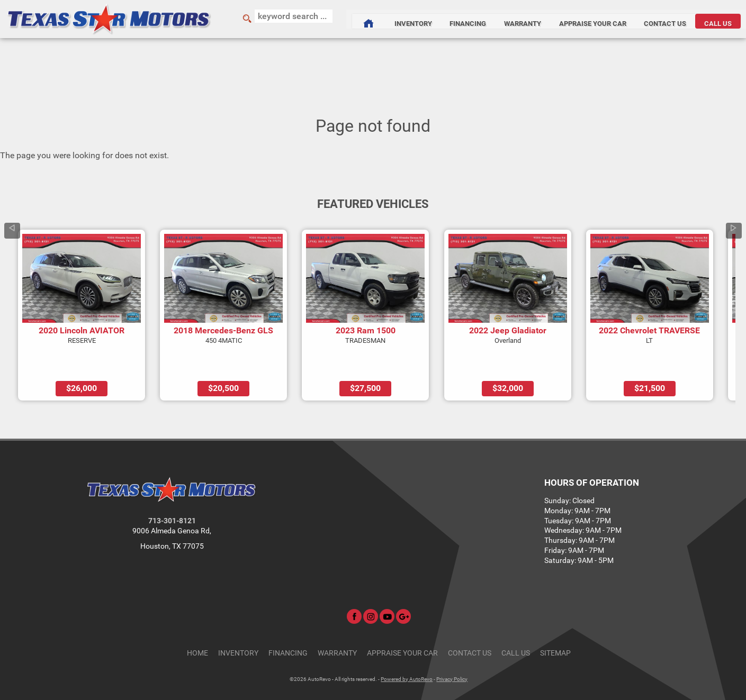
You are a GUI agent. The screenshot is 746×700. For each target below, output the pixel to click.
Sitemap (555, 623)
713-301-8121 (172, 491)
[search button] (233, 19)
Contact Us (470, 623)
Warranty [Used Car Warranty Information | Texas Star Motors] (509, 19)
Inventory (238, 623)
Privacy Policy (452, 649)
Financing (288, 623)
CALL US (721, 19)
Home (197, 623)
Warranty (337, 623)
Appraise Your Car (584, 19)
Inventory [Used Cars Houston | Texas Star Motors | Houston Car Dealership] (388, 19)
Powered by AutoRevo (407, 649)
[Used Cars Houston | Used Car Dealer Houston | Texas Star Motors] (339, 19)
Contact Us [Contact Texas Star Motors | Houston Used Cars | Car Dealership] (662, 19)
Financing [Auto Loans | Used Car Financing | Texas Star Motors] (449, 19)
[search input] (281, 19)
